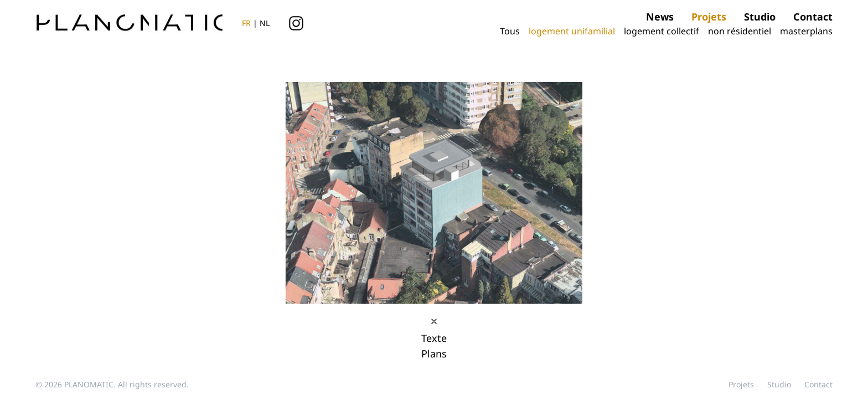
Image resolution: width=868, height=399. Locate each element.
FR (246, 23)
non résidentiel (741, 31)
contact (813, 17)
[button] (628, 181)
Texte (434, 338)
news (660, 17)
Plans (434, 354)
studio (760, 17)
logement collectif (663, 31)
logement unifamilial (573, 31)
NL (265, 23)
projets (709, 17)
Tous (511, 31)
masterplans (806, 31)
